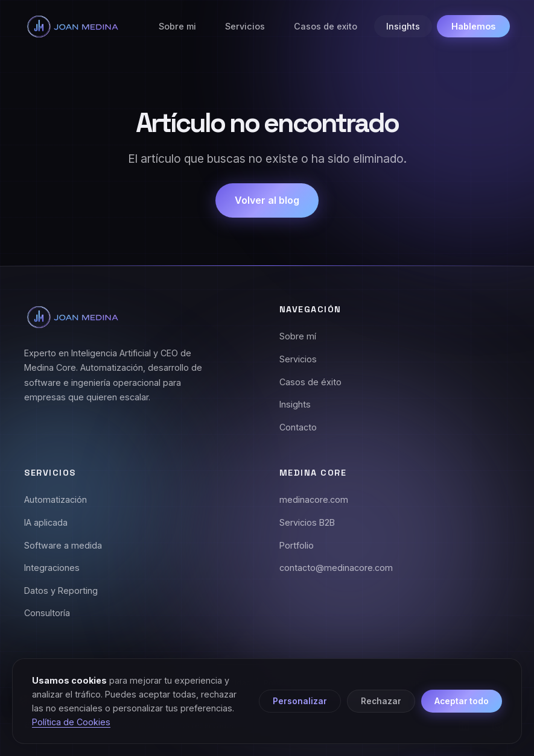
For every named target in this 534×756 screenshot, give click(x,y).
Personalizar (300, 701)
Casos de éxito (310, 382)
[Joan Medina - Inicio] (72, 27)
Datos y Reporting (61, 591)
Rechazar (381, 701)
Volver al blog (267, 200)
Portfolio (297, 545)
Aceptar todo (462, 701)
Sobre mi (177, 26)
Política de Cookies (71, 722)
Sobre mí (298, 336)
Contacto (298, 427)
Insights (403, 26)
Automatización (56, 499)
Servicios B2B (307, 522)
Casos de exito (326, 26)
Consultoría (47, 613)
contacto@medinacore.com (336, 568)
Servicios (245, 26)
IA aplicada (46, 522)
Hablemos (473, 26)
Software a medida (63, 545)
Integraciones (52, 568)
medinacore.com (314, 499)
